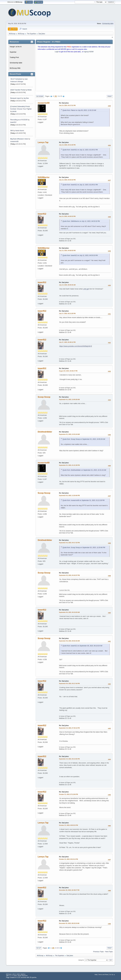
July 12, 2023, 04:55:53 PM (67, 216)
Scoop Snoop (44, 397)
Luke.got (86, 289)
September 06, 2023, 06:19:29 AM (69, 612)
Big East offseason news (19, 139)
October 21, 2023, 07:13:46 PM (69, 794)
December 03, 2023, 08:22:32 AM (69, 923)
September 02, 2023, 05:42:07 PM (69, 575)
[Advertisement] (74, 72)
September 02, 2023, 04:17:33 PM (69, 543)
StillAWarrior (44, 177)
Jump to (81, 960)
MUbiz (29, 90)
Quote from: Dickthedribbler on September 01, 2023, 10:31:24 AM (84, 470)
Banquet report (16, 98)
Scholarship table (108, 24)
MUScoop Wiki (15, 68)
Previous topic (98, 952)
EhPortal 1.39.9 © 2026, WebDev (16, 974)
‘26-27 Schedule (16, 79)
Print (110, 96)
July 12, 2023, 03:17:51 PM (67, 105)
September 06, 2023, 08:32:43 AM (69, 641)
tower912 (13, 122)
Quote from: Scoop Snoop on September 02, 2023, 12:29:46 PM (84, 548)
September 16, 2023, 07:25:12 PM (69, 728)
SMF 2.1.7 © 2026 (11, 976)
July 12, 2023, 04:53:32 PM (67, 180)
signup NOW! (89, 52)
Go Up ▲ (112, 975)
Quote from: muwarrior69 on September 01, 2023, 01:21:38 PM (84, 500)
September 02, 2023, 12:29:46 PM (69, 495)
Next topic (109, 952)
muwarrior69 (14, 141)
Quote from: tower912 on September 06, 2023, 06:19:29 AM (82, 646)
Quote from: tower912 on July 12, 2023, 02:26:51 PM (80, 150)
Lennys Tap (43, 142)
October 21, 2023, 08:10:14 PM (69, 859)
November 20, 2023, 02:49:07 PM (69, 890)
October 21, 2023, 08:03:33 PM (69, 825)
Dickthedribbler (45, 432)
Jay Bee (26, 98)
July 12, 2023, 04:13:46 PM (67, 145)
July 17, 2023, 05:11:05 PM (67, 313)
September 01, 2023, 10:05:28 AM (69, 399)
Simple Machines (23, 976)
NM (12, 131)
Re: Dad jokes (64, 103)
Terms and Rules (103, 975)
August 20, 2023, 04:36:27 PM (68, 371)
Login (57, 52)
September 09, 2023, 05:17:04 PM (69, 684)
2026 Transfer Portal (18, 90)
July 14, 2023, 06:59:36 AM (67, 285)
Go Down (40, 96)
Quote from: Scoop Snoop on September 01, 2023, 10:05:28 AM (84, 439)
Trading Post (14, 57)
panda (14, 111)
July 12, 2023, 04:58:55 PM (67, 251)
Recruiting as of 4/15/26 (19, 120)
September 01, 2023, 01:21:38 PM (69, 465)
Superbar (13, 52)
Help (96, 975)
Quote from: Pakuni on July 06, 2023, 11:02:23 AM (79, 110)
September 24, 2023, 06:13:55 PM (69, 759)
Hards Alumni (20, 131)
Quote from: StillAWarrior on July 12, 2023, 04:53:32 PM (81, 221)
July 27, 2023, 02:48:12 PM (67, 342)
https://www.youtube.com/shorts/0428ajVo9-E (76, 346)
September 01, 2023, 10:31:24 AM (69, 434)
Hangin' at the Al (16, 47)
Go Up (39, 948)
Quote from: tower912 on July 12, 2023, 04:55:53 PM (80, 255)
